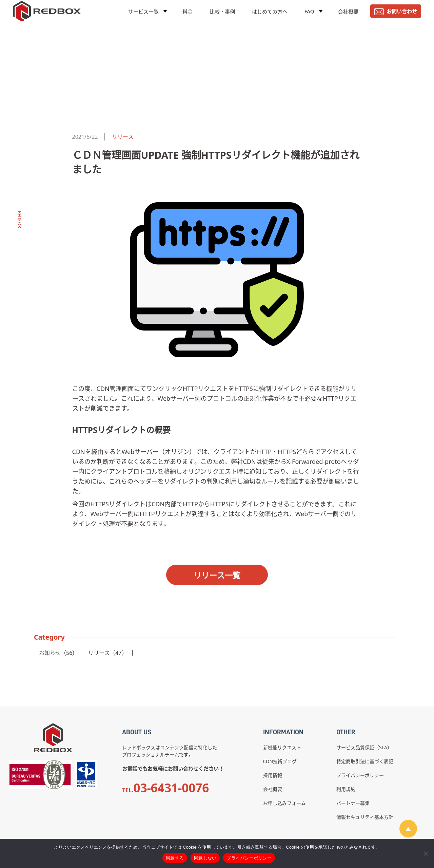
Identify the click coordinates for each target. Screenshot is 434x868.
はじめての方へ (270, 15)
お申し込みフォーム (284, 803)
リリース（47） (107, 653)
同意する (175, 858)
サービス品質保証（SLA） (364, 747)
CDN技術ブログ (280, 761)
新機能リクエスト (282, 747)
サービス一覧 (143, 15)
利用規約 (346, 789)
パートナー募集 (353, 803)
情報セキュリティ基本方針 (365, 817)
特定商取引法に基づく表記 (365, 761)
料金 (188, 15)
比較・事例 (222, 15)
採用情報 (273, 775)
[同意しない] (426, 853)
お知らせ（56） (58, 653)
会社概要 (348, 15)
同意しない (205, 858)
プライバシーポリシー (360, 775)
